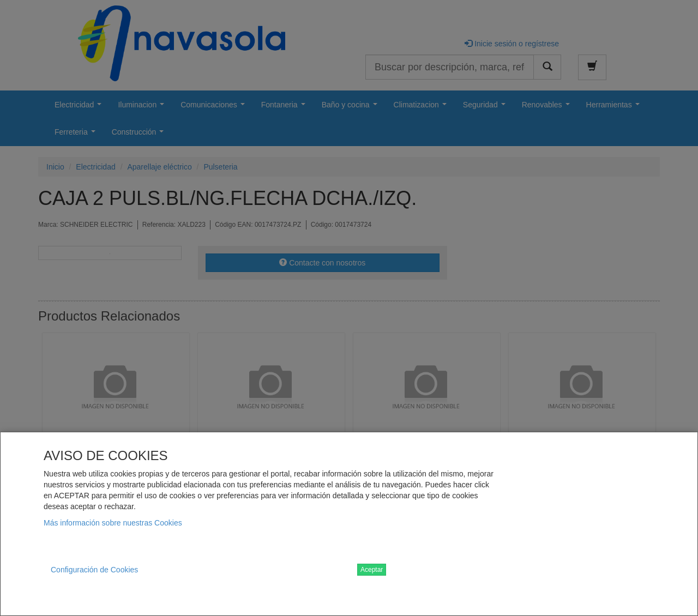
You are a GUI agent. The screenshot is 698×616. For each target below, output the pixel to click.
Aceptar (372, 570)
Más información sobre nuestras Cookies (113, 523)
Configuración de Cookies (94, 570)
